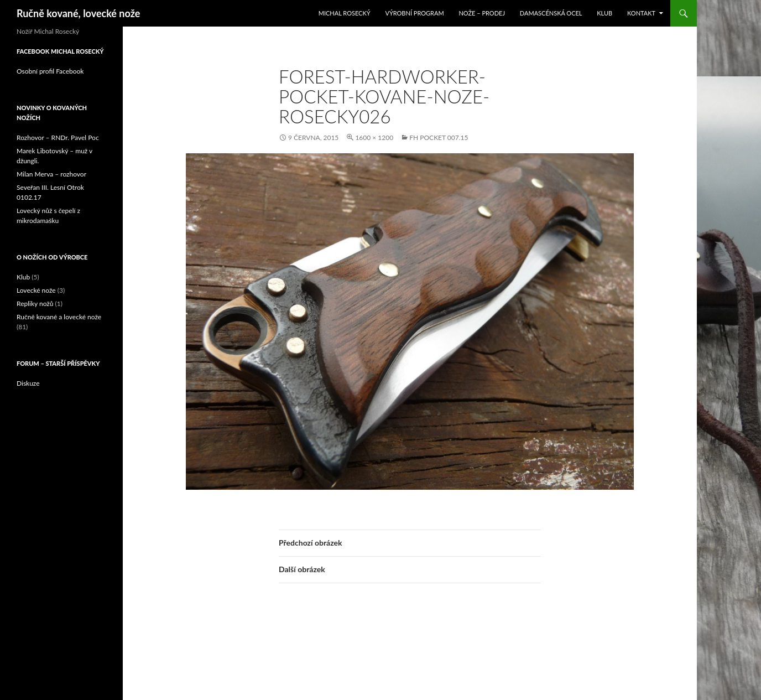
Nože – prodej (482, 13)
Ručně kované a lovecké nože (59, 317)
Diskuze (28, 383)
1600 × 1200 (374, 138)
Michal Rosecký (345, 13)
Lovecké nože (36, 290)
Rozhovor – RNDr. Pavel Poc (58, 138)
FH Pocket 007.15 (439, 138)
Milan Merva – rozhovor (51, 174)
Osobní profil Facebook (50, 71)
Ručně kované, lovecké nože (78, 13)
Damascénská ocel (551, 13)
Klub (604, 13)
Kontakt (641, 13)
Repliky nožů (35, 304)
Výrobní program (414, 13)
